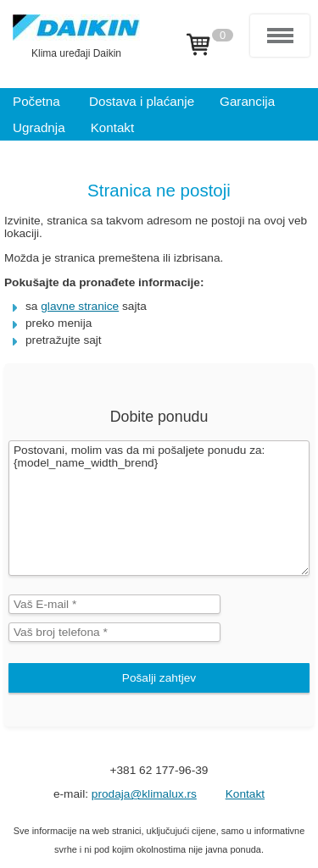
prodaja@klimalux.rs (144, 794)
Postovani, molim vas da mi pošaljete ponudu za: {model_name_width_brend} (159, 508)
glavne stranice (80, 306)
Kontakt (245, 794)
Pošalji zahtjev (159, 678)
